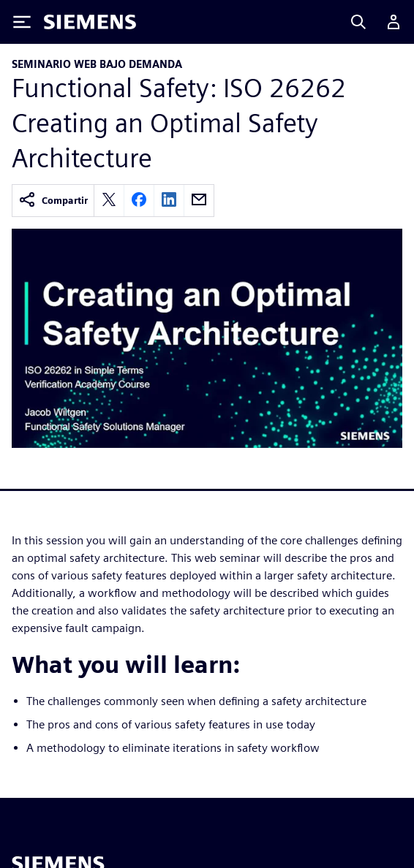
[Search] (358, 22)
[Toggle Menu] (22, 22)
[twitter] (109, 201)
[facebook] (139, 201)
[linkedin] (169, 201)
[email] (199, 201)
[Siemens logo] (90, 22)
